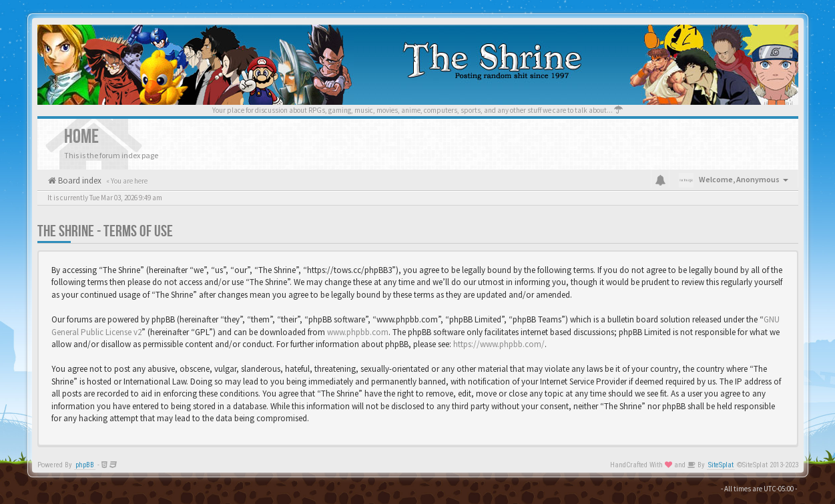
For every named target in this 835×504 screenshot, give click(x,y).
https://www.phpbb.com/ (499, 344)
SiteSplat (721, 465)
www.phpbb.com (358, 332)
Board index (79, 181)
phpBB (85, 465)
